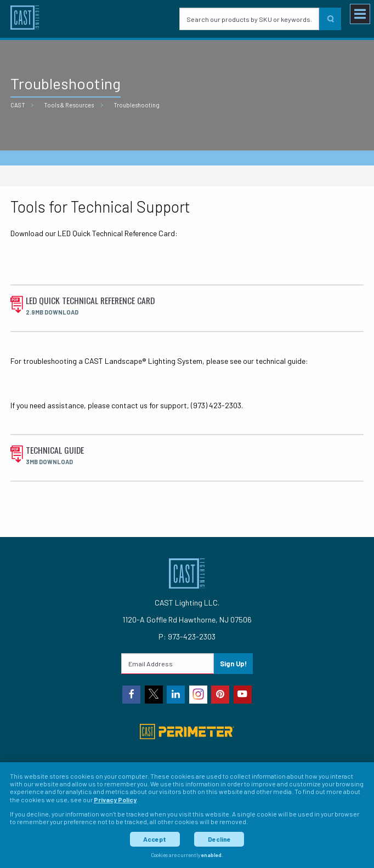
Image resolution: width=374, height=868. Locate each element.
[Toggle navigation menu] (360, 14)
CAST (18, 105)
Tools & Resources (69, 105)
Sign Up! (233, 664)
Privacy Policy (115, 800)
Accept (155, 839)
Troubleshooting (137, 105)
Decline (219, 839)
